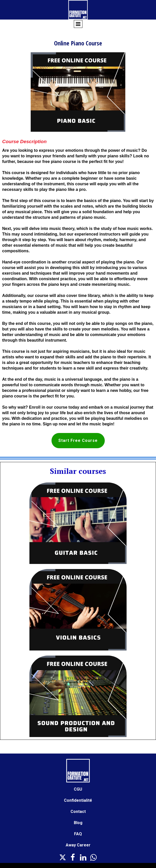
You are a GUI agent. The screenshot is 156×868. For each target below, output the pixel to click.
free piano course (59, 162)
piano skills (119, 156)
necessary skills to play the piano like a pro (44, 189)
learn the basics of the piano (93, 201)
